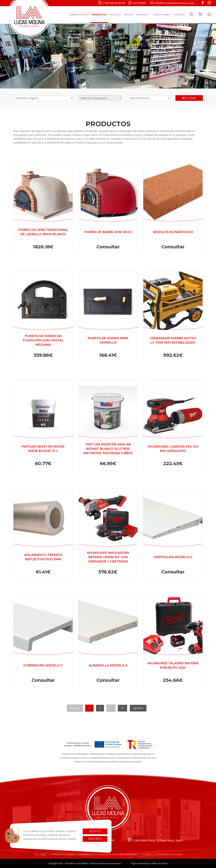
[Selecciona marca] (149, 98)
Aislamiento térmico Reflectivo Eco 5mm (43, 557)
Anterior (75, 708)
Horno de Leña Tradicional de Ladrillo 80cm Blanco (43, 232)
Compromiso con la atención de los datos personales (108, 854)
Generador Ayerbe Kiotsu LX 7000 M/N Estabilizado (173, 340)
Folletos (115, 15)
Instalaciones (162, 15)
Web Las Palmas (160, 863)
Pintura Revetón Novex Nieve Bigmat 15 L (43, 449)
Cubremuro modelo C (43, 665)
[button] (191, 15)
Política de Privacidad (62, 854)
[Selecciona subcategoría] (100, 98)
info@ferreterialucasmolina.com (172, 3)
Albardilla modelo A (108, 665)
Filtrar (189, 98)
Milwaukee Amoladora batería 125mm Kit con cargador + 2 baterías (108, 557)
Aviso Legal (40, 854)
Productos (99, 15)
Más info (95, 839)
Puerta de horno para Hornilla (108, 340)
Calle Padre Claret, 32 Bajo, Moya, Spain (155, 840)
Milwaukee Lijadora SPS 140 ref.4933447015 (173, 449)
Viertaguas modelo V (173, 557)
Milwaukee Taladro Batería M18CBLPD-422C (173, 665)
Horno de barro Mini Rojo (108, 232)
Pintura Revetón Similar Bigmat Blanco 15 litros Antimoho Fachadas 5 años (108, 449)
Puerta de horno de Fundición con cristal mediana (43, 340)
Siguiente (138, 708)
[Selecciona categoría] (43, 98)
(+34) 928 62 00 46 (112, 3)
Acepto (95, 831)
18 (122, 708)
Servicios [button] (143, 15)
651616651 (138, 3)
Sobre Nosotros (79, 15)
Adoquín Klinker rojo (173, 232)
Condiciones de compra (169, 854)
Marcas (128, 15)
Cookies (147, 854)
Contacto (179, 15)
